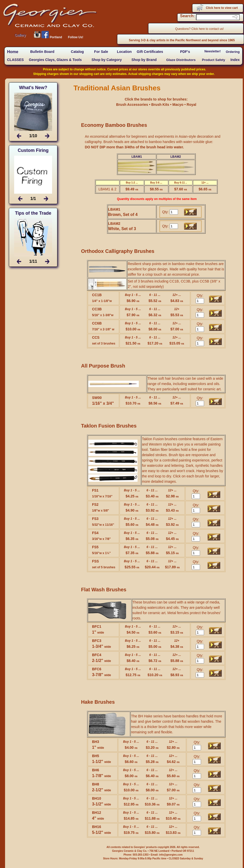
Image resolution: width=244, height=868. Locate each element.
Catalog (77, 52)
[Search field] (218, 17)
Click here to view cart (222, 8)
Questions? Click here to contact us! (199, 29)
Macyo (178, 105)
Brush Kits (161, 105)
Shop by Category (107, 60)
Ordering (233, 52)
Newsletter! (213, 51)
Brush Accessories (132, 105)
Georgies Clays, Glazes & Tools (55, 60)
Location (124, 52)
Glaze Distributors (181, 60)
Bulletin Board (42, 52)
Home (13, 52)
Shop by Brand (144, 60)
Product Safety (214, 60)
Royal (191, 105)
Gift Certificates (150, 52)
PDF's (185, 52)
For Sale (101, 52)
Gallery (20, 35)
